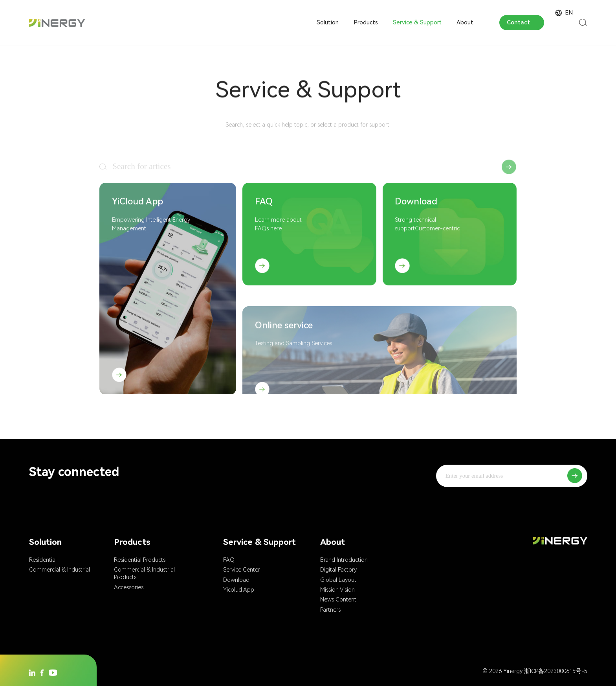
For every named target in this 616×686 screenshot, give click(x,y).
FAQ (229, 560)
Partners (330, 610)
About (465, 22)
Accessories (129, 587)
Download (236, 580)
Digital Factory (338, 570)
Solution (328, 22)
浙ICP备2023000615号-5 (556, 671)
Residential (43, 560)
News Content (338, 600)
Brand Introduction (344, 560)
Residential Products (140, 560)
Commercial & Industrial (60, 570)
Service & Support (417, 22)
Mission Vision (337, 590)
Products (366, 22)
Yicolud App (239, 590)
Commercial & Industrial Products (144, 573)
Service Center (242, 570)
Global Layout (338, 580)
